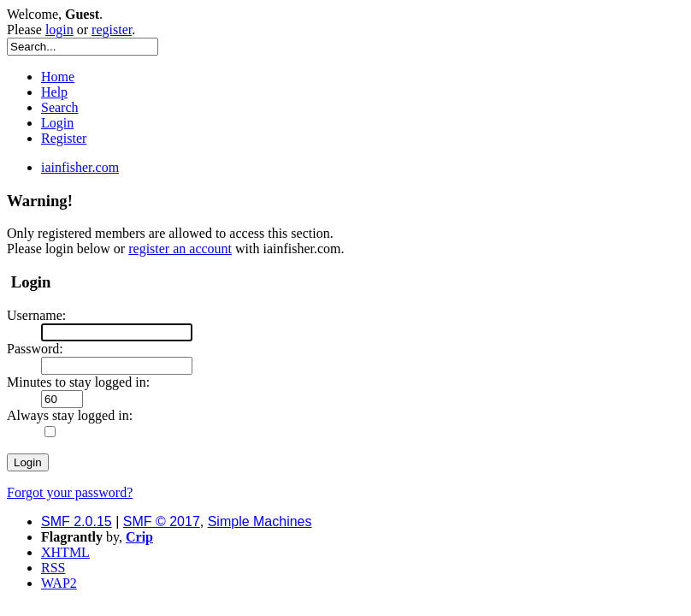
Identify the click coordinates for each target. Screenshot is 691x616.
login (59, 30)
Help (54, 92)
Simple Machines (260, 521)
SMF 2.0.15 (77, 521)
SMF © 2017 (162, 521)
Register (64, 138)
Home (58, 77)
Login (57, 123)
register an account (180, 249)
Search (60, 107)
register (112, 30)
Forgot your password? (70, 492)
